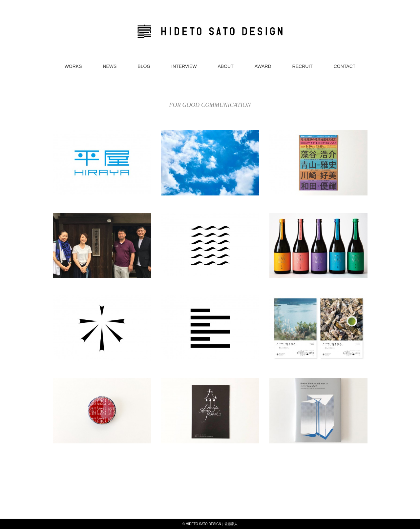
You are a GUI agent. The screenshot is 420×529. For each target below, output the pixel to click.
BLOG (144, 66)
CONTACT (345, 66)
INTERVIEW (184, 66)
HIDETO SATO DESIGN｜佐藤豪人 (212, 524)
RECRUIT (303, 66)
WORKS (73, 66)
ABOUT (226, 66)
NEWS (110, 66)
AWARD (263, 66)
